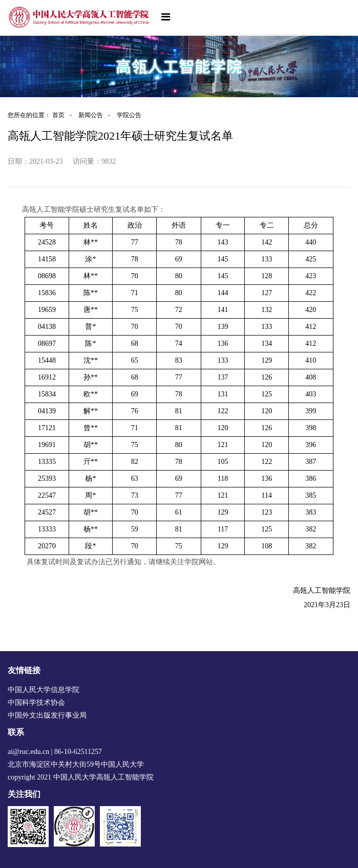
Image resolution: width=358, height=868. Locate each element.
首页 (65, 115)
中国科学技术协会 (36, 703)
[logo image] (79, 17)
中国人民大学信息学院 (44, 690)
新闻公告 (97, 115)
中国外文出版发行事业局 (47, 715)
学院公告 (129, 115)
